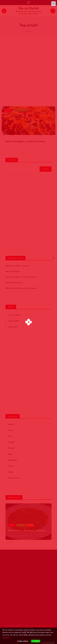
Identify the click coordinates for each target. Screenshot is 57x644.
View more (6, 637)
